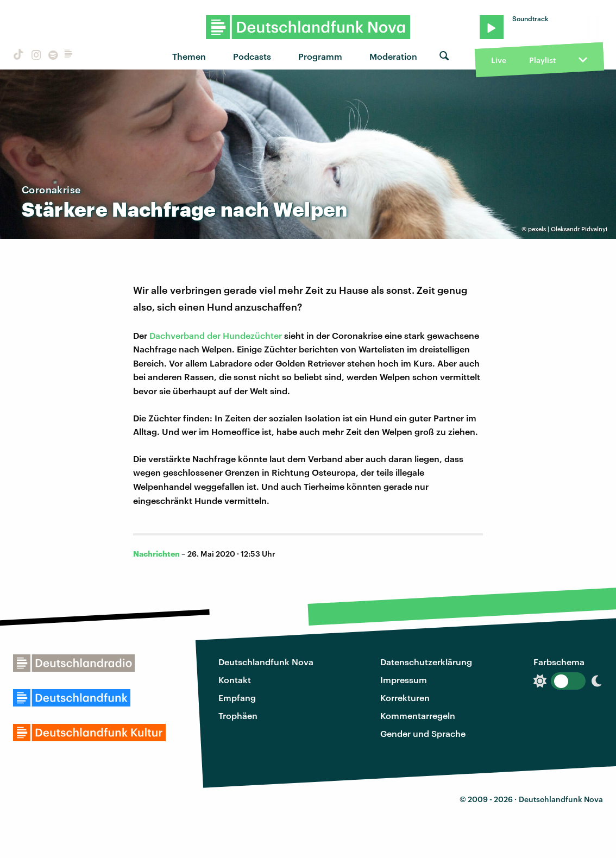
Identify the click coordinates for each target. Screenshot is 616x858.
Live (499, 60)
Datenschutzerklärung (426, 662)
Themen (189, 56)
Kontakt (235, 680)
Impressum (404, 680)
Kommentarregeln (418, 715)
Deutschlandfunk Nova (266, 662)
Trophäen (238, 715)
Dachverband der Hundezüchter (216, 335)
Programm (320, 56)
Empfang (237, 698)
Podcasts (252, 56)
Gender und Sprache (423, 733)
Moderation (393, 56)
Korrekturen (405, 698)
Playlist (542, 60)
